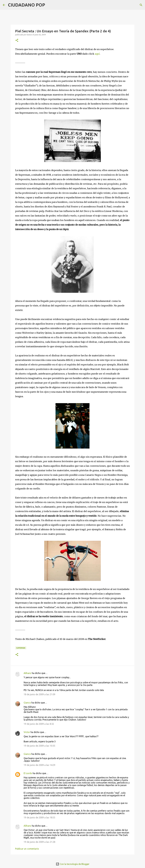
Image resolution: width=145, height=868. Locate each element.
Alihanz (27, 673)
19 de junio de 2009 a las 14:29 (39, 765)
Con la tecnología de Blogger (73, 864)
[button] (17, 40)
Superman (21, 648)
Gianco (27, 703)
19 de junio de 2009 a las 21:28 (39, 842)
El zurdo (28, 773)
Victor (27, 732)
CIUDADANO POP (26, 5)
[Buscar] (49, 5)
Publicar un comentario (27, 849)
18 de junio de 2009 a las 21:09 (39, 694)
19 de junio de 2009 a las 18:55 (39, 818)
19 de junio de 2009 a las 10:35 (39, 746)
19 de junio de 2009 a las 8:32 (39, 724)
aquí (97, 54)
